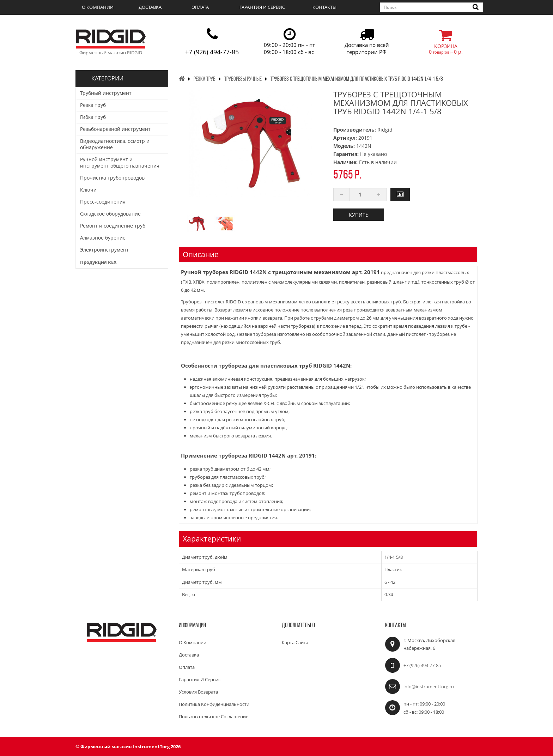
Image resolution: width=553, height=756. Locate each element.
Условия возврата (198, 692)
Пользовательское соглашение (214, 716)
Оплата (200, 7)
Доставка (150, 7)
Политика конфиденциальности (214, 704)
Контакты (324, 7)
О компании (98, 7)
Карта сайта (295, 642)
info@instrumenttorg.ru (429, 687)
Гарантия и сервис (262, 7)
